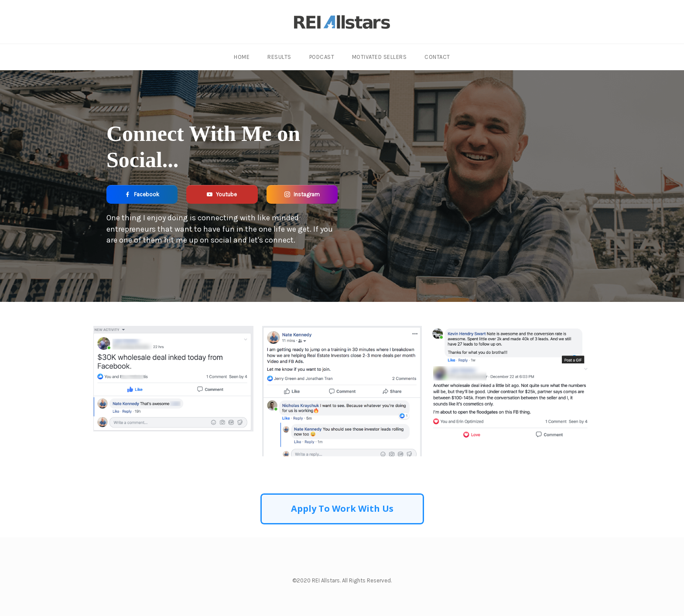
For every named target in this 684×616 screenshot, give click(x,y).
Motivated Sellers (379, 57)
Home (243, 57)
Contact (437, 57)
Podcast (322, 57)
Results (280, 57)
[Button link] (142, 194)
